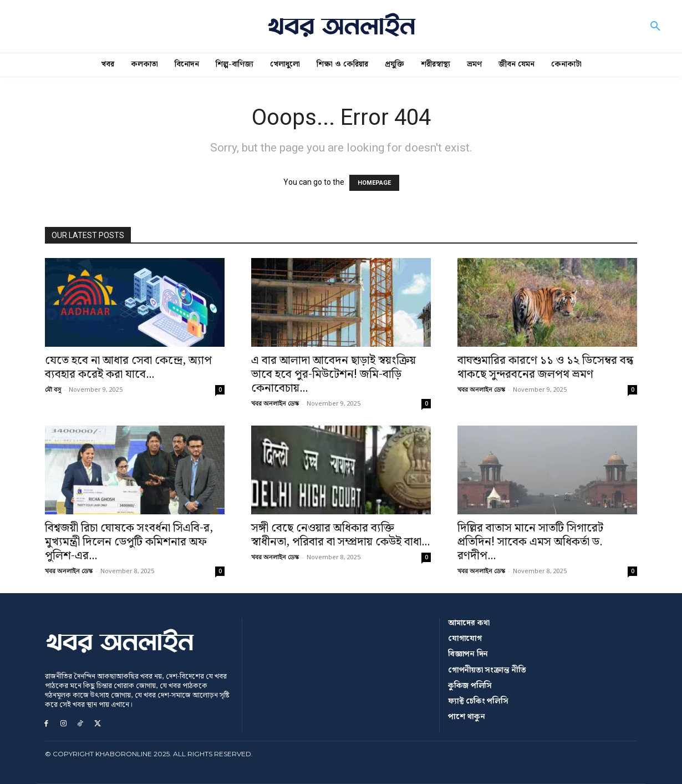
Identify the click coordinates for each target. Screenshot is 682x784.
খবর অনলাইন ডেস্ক (275, 403)
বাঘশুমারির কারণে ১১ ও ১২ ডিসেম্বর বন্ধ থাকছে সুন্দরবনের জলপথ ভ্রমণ (545, 368)
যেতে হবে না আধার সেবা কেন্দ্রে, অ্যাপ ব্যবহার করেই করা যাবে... (128, 368)
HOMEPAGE (374, 183)
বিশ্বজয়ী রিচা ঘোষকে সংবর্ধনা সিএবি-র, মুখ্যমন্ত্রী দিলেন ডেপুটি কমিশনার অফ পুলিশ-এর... (129, 542)
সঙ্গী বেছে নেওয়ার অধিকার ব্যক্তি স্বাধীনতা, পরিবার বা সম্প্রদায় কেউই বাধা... (340, 535)
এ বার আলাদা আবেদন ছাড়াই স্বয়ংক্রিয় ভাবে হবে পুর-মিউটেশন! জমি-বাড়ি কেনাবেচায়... (334, 375)
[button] (655, 27)
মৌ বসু (53, 389)
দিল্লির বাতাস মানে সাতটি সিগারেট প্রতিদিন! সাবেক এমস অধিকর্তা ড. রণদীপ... (530, 542)
